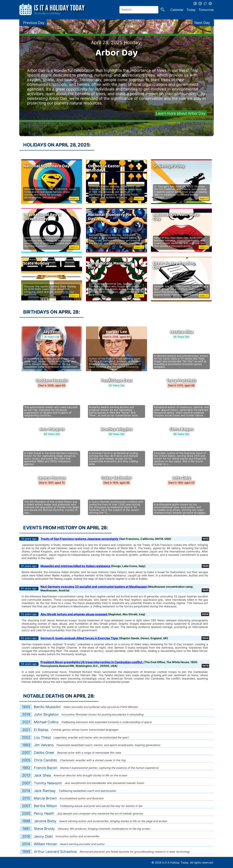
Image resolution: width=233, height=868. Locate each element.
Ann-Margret (52, 429)
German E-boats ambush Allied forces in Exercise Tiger (80, 638)
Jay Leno (52, 332)
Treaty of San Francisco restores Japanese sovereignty (80, 539)
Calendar (177, 10)
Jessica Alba (181, 332)
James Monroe (52, 478)
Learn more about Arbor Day (181, 113)
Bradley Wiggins (116, 429)
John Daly (181, 478)
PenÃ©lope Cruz (116, 381)
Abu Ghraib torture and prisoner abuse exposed (74, 614)
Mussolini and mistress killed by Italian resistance (76, 566)
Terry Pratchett (181, 381)
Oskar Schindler (116, 478)
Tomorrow (206, 10)
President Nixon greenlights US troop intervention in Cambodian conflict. (92, 662)
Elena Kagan (181, 429)
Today (191, 10)
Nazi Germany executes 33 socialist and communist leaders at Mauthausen (94, 587)
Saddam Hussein (52, 381)
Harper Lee (116, 332)
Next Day (202, 23)
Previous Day (34, 23)
